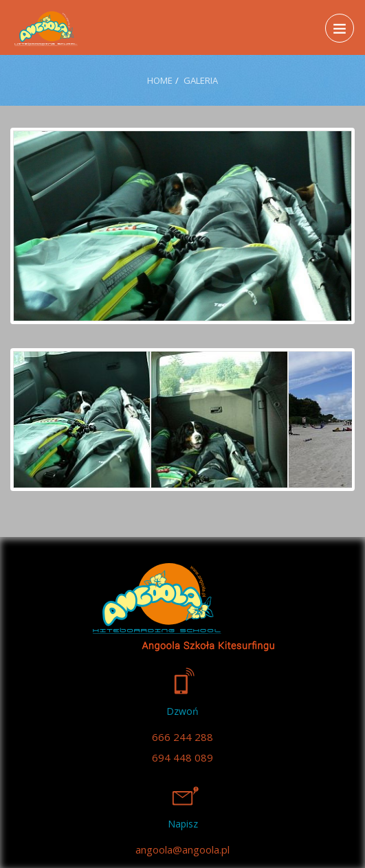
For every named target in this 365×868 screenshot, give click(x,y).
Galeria (201, 80)
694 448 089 (182, 757)
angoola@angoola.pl (182, 849)
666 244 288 (182, 737)
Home (160, 80)
